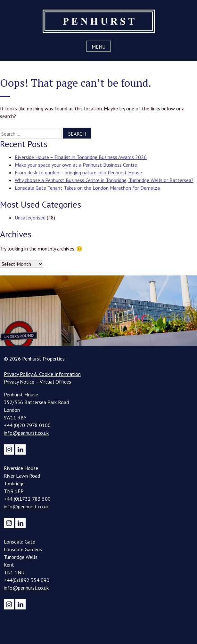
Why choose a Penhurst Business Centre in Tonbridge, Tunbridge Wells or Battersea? (104, 180)
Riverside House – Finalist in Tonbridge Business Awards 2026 (81, 157)
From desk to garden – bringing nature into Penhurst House (78, 172)
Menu (98, 47)
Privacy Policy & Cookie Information (42, 374)
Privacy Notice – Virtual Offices (37, 382)
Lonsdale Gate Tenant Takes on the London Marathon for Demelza (87, 188)
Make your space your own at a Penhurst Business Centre (76, 165)
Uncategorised (30, 218)
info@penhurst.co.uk (26, 433)
